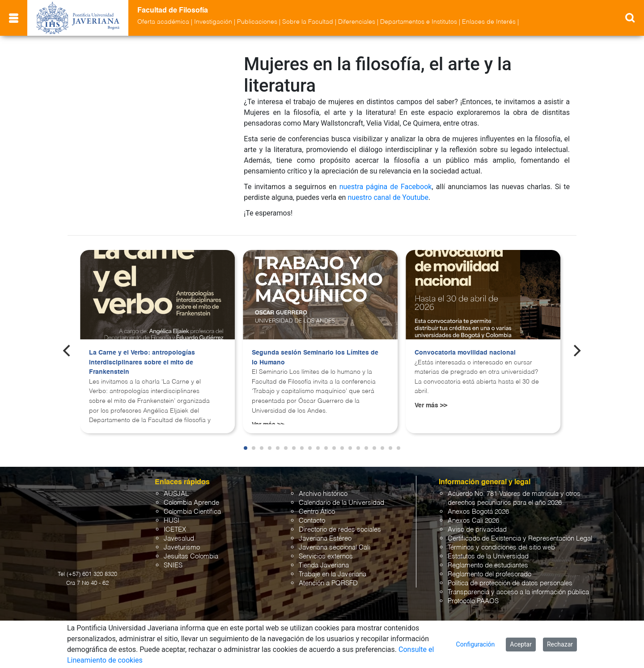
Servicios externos (326, 556)
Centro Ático (317, 512)
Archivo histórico (323, 494)
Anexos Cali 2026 (473, 521)
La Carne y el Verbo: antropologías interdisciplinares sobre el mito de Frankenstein (142, 362)
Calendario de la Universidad (341, 503)
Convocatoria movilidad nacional (465, 353)
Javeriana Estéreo (325, 539)
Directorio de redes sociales (340, 530)
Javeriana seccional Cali (334, 548)
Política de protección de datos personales (510, 583)
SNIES (173, 565)
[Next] (576, 351)
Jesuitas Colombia (191, 556)
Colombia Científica (192, 512)
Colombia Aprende (191, 503)
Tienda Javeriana (324, 565)
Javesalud (179, 539)
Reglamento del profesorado (489, 574)
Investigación (213, 22)
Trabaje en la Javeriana (333, 574)
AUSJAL (176, 494)
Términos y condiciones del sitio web (501, 548)
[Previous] (68, 351)
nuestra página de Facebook (386, 187)
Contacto (312, 521)
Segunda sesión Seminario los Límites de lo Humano (315, 358)
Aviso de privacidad (477, 530)
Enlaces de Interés (489, 22)
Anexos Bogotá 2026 (478, 512)
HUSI (172, 521)
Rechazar (560, 644)
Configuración (476, 644)
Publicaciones (257, 22)
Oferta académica (163, 22)
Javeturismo (182, 548)
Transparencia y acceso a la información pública (518, 592)
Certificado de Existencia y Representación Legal (520, 539)
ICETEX (175, 530)
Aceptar (521, 644)
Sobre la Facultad (308, 22)
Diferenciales (357, 22)
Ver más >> (431, 406)
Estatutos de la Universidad (488, 556)
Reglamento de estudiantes (488, 565)
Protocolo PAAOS (473, 601)
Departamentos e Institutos (419, 22)
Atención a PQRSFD (328, 583)
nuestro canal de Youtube (388, 197)
